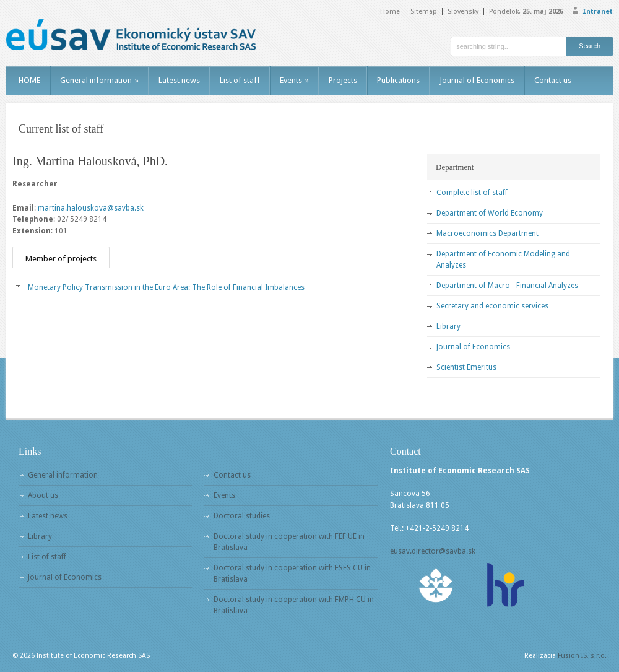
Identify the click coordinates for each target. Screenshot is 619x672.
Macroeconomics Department (487, 233)
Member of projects (61, 259)
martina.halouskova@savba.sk (91, 208)
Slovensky (463, 11)
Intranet (598, 11)
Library (448, 326)
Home (390, 11)
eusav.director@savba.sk (433, 551)
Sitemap (424, 11)
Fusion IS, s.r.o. (582, 656)
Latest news (179, 80)
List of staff (240, 80)
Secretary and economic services (492, 306)
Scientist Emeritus (466, 367)
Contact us (553, 80)
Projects (343, 80)
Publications (398, 80)
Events (294, 80)
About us (43, 495)
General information (99, 80)
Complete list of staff (472, 193)
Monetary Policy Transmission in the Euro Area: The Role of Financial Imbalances (166, 287)
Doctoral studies (242, 516)
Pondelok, (526, 11)
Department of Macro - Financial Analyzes (507, 286)
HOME (29, 80)
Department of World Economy (490, 213)
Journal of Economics (477, 80)
